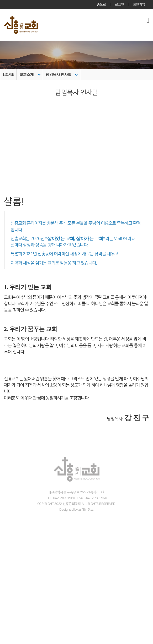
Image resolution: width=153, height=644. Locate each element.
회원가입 (139, 4)
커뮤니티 (7, 630)
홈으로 (101, 4)
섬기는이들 (9, 546)
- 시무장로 (8, 557)
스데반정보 (86, 510)
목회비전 (7, 540)
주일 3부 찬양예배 (14, 596)
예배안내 (7, 562)
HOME (8, 75)
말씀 (4, 579)
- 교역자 (7, 551)
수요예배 (7, 590)
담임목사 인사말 (62, 75)
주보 (4, 635)
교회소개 (30, 75)
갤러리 (5, 641)
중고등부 (7, 619)
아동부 (5, 613)
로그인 (120, 4)
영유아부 (7, 607)
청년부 (5, 624)
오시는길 (7, 568)
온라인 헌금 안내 (13, 574)
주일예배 (7, 585)
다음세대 (7, 602)
